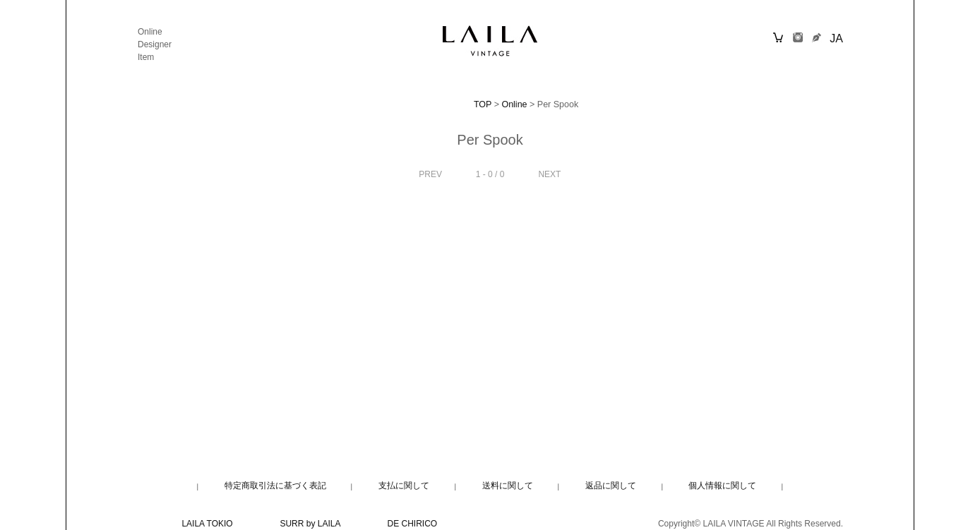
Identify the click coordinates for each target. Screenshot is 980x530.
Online (150, 32)
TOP (483, 104)
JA (836, 38)
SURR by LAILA (310, 524)
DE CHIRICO (413, 524)
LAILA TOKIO (207, 524)
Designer (155, 44)
